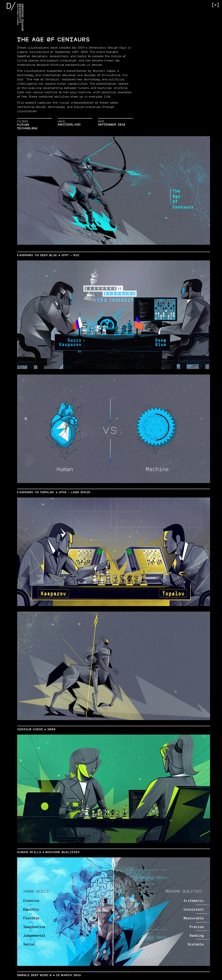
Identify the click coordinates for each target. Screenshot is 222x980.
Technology (28, 129)
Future (23, 125)
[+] (215, 5)
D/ (11, 7)
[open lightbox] (114, 190)
